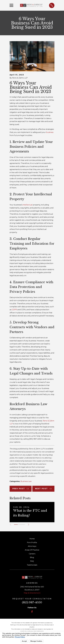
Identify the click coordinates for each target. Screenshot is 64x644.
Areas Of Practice (32, 550)
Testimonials (32, 565)
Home (32, 539)
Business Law (26, 481)
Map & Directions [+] (32, 593)
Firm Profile (32, 543)
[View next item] (29, 525)
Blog (32, 557)
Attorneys (32, 546)
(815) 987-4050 (32, 602)
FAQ (32, 561)
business (50, 132)
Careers (32, 554)
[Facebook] (32, 612)
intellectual (28, 205)
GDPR (14, 310)
